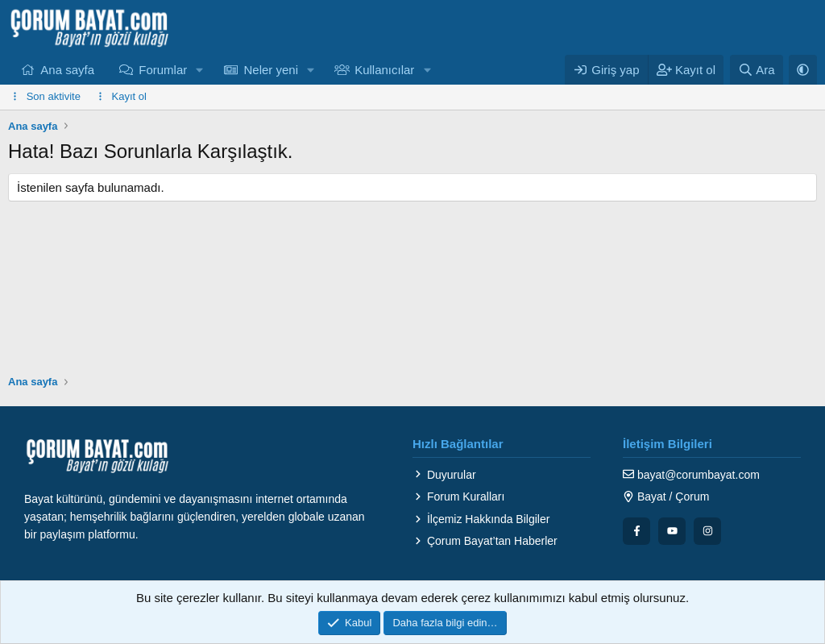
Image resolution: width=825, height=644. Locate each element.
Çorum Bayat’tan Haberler (485, 541)
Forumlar (163, 70)
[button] (200, 70)
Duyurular (444, 475)
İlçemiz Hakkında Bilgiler (481, 519)
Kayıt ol (129, 96)
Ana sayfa (67, 70)
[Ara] (757, 70)
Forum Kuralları (458, 497)
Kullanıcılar (384, 70)
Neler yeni (271, 70)
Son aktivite (54, 96)
